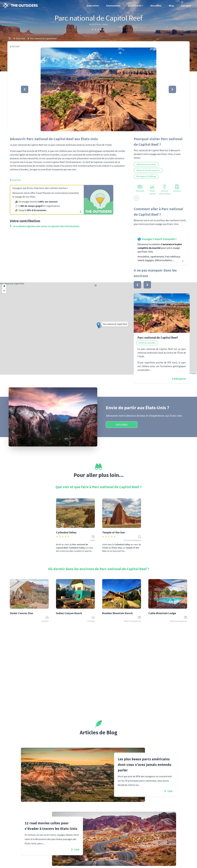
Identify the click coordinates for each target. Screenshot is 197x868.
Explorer (122, 425)
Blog (171, 6)
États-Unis (21, 38)
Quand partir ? (135, 6)
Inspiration (93, 6)
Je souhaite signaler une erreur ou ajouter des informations (45, 226)
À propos (186, 6)
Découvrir (180, 379)
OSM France (191, 373)
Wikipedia (15, 180)
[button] (98, 89)
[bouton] (137, 285)
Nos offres (156, 6)
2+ (136, 198)
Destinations (113, 6)
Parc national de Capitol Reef (43, 38)
